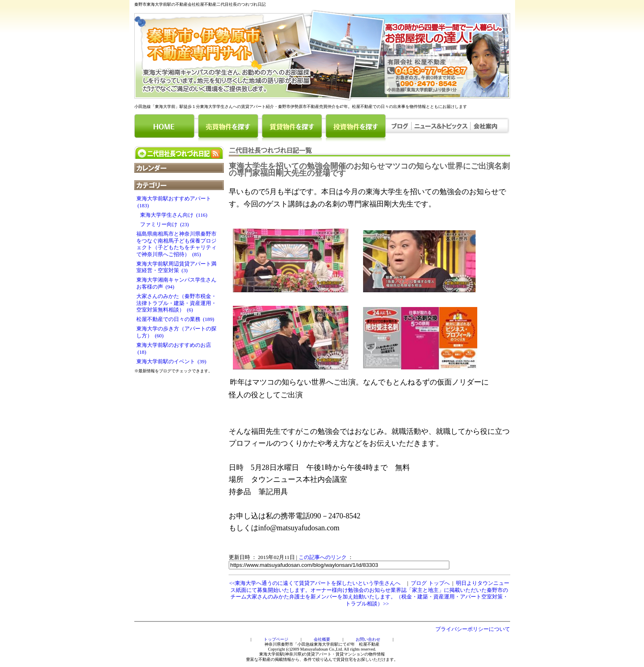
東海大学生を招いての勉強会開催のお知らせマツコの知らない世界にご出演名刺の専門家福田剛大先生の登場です (369, 170)
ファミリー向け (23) (163, 225)
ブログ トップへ (430, 583)
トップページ (276, 639)
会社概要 (322, 639)
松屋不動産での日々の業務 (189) (175, 319)
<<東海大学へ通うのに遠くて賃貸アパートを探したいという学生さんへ (315, 583)
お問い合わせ (368, 639)
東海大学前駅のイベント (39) (171, 362)
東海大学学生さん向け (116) (172, 215)
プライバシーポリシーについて (473, 629)
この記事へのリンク (323, 557)
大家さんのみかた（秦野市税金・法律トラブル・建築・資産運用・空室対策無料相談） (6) (176, 303)
